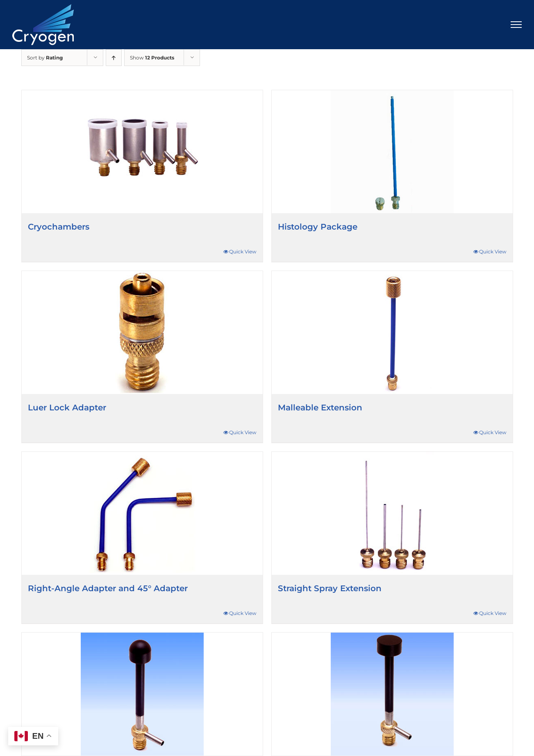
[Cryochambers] (142, 152)
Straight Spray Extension (330, 588)
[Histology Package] (392, 152)
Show (152, 58)
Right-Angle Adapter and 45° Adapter (108, 588)
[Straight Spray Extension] (392, 513)
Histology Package (318, 227)
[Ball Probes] (142, 694)
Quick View (243, 252)
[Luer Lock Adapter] (142, 332)
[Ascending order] (114, 58)
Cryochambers (59, 227)
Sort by (45, 58)
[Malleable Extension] (392, 332)
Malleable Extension (320, 408)
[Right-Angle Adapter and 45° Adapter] (142, 513)
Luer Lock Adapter (67, 408)
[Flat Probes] (392, 694)
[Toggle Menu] (516, 25)
